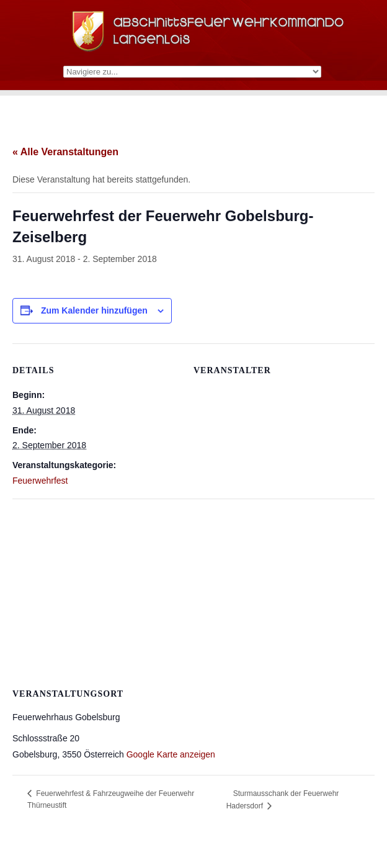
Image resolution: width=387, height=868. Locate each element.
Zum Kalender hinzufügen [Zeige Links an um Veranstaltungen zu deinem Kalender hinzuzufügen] (94, 310)
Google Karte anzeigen (171, 754)
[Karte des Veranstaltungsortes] (193, 588)
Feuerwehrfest (40, 481)
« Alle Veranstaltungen (65, 152)
